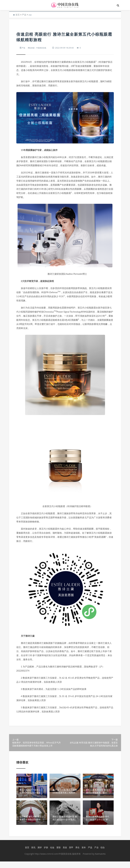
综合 (102, 854)
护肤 (45, 854)
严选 (24, 15)
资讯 (33, 854)
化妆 (52, 854)
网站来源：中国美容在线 (39, 48)
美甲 (71, 854)
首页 (18, 15)
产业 (96, 854)
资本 (83, 854)
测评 (39, 854)
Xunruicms (100, 860)
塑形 (58, 854)
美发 (64, 854)
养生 (77, 854)
